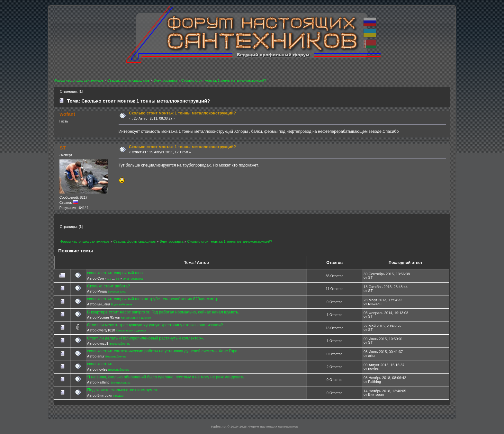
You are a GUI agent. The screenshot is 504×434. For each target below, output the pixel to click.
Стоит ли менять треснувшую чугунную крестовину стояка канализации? (155, 325)
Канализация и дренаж (136, 318)
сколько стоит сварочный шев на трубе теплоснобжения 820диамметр (153, 299)
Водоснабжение (121, 304)
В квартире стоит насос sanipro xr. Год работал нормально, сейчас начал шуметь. (163, 312)
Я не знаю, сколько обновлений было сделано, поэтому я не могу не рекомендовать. (166, 377)
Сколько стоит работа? (108, 286)
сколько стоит (100, 364)
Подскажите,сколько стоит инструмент (123, 390)
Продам (118, 396)
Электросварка (133, 279)
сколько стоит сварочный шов (115, 273)
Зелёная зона (117, 292)
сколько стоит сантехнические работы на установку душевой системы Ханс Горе (162, 351)
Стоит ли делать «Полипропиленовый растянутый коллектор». (146, 338)
